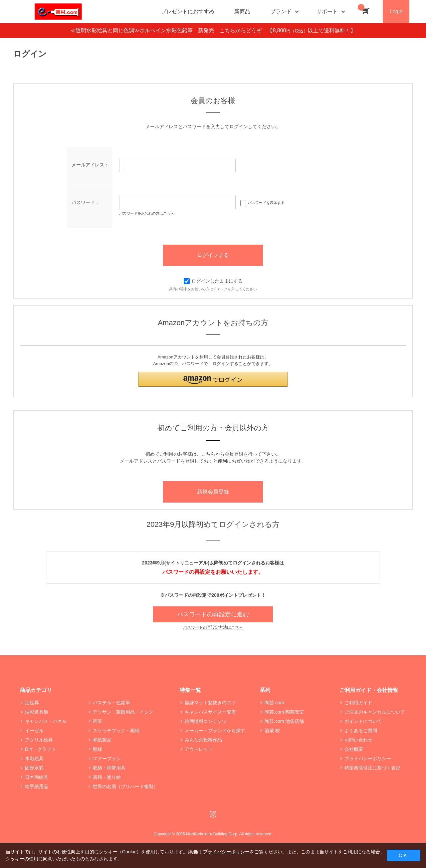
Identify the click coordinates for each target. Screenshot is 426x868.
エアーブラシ (107, 759)
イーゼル (34, 731)
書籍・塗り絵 (107, 777)
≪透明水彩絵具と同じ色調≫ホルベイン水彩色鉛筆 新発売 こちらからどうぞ (169, 30)
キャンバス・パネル (46, 721)
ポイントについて (363, 721)
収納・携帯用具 (109, 768)
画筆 (98, 721)
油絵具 (32, 703)
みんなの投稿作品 (203, 740)
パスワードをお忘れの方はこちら (147, 213)
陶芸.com (274, 703)
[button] (213, 379)
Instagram (213, 814)
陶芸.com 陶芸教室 (284, 712)
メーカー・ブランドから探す (215, 731)
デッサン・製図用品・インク (123, 712)
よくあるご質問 (361, 731)
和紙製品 (102, 740)
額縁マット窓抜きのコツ (210, 703)
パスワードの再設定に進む (213, 614)
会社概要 (354, 749)
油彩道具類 (37, 712)
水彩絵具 (34, 759)
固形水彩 (34, 768)
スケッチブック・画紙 (116, 731)
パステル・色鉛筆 (111, 703)
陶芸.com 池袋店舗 (284, 721)
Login (396, 11)
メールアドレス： (90, 165)
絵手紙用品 (37, 786)
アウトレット (199, 749)
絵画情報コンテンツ (206, 721)
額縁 (98, 749)
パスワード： (86, 202)
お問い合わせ (358, 740)
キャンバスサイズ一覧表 (210, 712)
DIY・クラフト (40, 749)
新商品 (242, 11)
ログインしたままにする (213, 281)
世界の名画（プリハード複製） (125, 786)
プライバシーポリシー (368, 759)
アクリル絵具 (39, 740)
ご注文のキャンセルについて (375, 712)
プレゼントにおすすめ (188, 11)
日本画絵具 (37, 777)
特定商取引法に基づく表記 (372, 768)
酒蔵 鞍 (272, 731)
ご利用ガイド (358, 703)
